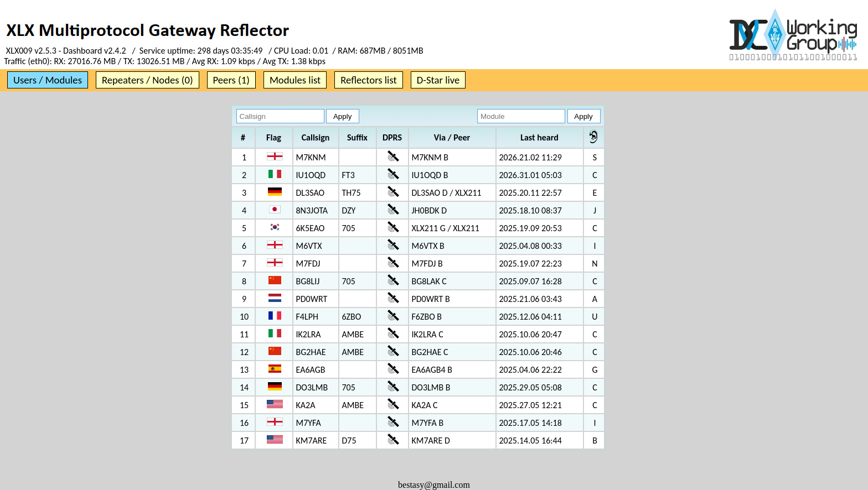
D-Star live (438, 80)
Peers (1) (231, 80)
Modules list (295, 80)
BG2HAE (311, 352)
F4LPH (307, 317)
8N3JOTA (312, 210)
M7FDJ (308, 264)
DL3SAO (311, 193)
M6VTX (309, 246)
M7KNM (311, 157)
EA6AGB (311, 370)
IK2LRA (309, 334)
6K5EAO (311, 228)
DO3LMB (312, 387)
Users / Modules (48, 80)
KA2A (306, 405)
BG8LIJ (308, 281)
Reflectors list (368, 80)
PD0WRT (312, 299)
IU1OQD (311, 175)
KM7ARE (312, 441)
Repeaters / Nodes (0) (148, 80)
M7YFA (309, 423)
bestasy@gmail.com (434, 485)
